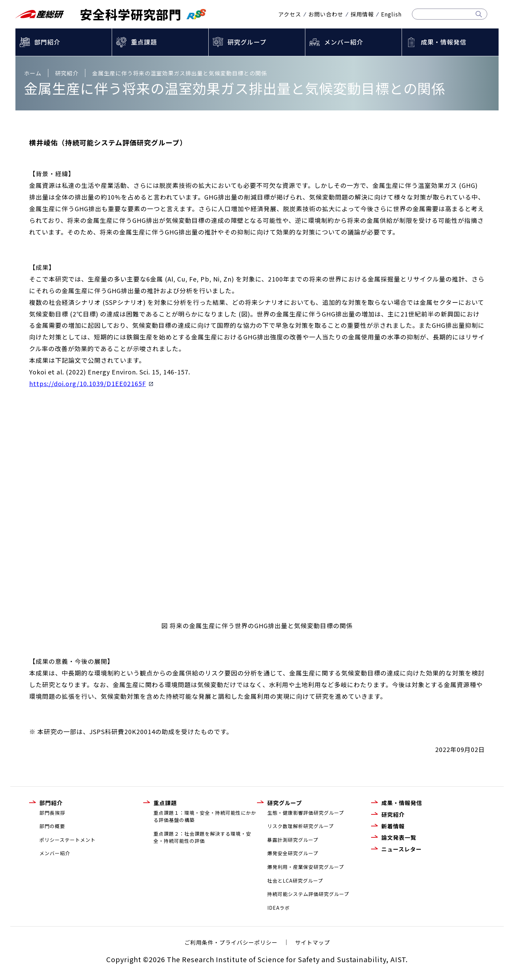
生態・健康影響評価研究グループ (306, 813)
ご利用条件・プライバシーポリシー (231, 942)
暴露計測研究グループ (293, 840)
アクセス (290, 14)
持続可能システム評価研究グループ (308, 894)
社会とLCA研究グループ (295, 881)
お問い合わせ (326, 14)
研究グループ (247, 42)
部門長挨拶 (52, 813)
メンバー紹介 (344, 42)
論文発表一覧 (399, 837)
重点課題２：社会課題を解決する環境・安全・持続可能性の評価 (202, 837)
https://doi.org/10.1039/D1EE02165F (91, 383)
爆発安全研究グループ (293, 853)
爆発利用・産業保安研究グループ (306, 867)
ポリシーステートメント (68, 840)
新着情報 (393, 826)
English (391, 14)
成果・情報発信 (444, 42)
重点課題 (144, 42)
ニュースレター (402, 849)
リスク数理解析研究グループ (301, 826)
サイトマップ (313, 942)
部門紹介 (47, 42)
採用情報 (362, 14)
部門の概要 (52, 826)
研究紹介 (393, 814)
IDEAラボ (279, 908)
